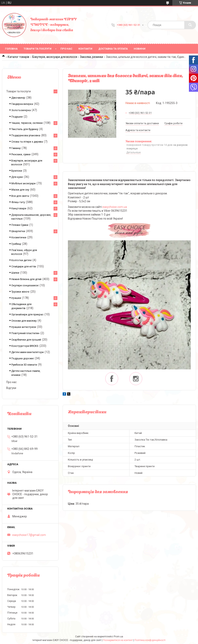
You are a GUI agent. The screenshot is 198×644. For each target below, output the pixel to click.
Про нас (66, 49)
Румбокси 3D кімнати (24, 365)
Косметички (19, 237)
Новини (140, 49)
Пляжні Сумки (20, 225)
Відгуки (11, 388)
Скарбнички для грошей (26, 340)
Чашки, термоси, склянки (27, 123)
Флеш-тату (18, 202)
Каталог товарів (18, 57)
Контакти (85, 49)
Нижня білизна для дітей (26, 279)
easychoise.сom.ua (115, 207)
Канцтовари (19, 208)
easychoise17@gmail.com (29, 535)
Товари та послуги (38, 49)
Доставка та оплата (113, 49)
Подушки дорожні (23, 358)
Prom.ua (118, 637)
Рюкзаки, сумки (21, 154)
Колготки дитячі (21, 260)
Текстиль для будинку (25, 129)
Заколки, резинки (92, 57)
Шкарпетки (18, 231)
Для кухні (17, 177)
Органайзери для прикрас (27, 314)
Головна (11, 49)
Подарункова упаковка (26, 135)
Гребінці (16, 244)
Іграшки (16, 298)
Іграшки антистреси (24, 327)
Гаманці (16, 148)
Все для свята (20, 196)
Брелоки (17, 171)
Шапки (15, 273)
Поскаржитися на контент (118, 640)
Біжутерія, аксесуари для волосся (55, 57)
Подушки (17, 117)
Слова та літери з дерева (27, 142)
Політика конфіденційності (150, 640)
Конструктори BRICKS (25, 346)
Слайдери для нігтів (24, 266)
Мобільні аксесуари (23, 183)
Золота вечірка (21, 110)
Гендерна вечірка (22, 104)
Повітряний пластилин (25, 333)
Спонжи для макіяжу (24, 321)
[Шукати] (190, 25)
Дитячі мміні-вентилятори (27, 352)
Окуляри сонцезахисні (25, 285)
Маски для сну (20, 190)
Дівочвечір (18, 98)
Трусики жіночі (20, 292)
